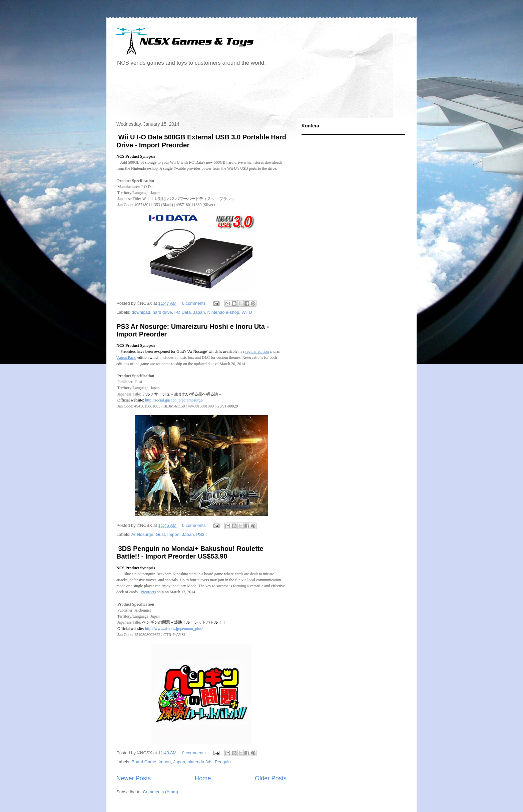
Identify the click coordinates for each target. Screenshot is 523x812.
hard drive (162, 312)
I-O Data (182, 312)
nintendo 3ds (200, 762)
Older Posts (271, 778)
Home (203, 778)
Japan (199, 312)
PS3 (200, 534)
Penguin (223, 762)
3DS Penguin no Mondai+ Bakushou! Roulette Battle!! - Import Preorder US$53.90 (190, 552)
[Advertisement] (234, 95)
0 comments (194, 303)
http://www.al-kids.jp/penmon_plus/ (174, 629)
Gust (160, 534)
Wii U (247, 312)
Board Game (144, 762)
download (141, 312)
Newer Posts (134, 778)
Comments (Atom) (161, 792)
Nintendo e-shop (223, 312)
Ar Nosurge (142, 534)
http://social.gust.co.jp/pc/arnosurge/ (174, 400)
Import (174, 534)
